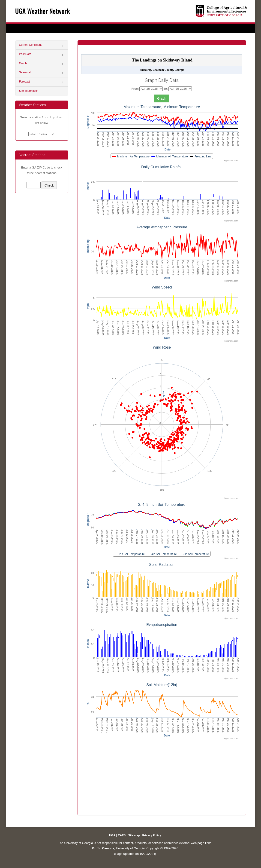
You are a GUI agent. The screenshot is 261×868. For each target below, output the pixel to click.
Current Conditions (31, 45)
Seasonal (25, 72)
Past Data (25, 54)
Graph (23, 63)
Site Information (29, 91)
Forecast (25, 82)
